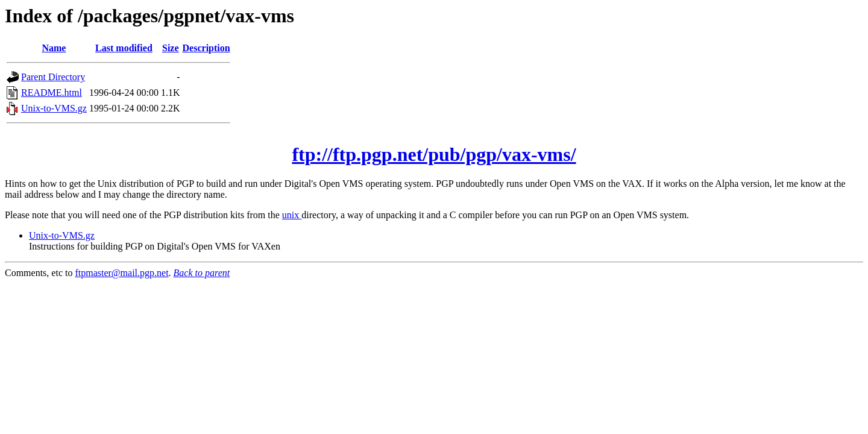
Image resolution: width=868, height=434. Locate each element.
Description (206, 48)
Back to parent (202, 273)
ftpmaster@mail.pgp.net (121, 273)
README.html (52, 93)
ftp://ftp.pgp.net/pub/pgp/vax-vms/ (434, 154)
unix (292, 215)
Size (171, 48)
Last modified (124, 48)
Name (54, 48)
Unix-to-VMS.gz (54, 108)
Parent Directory (53, 77)
